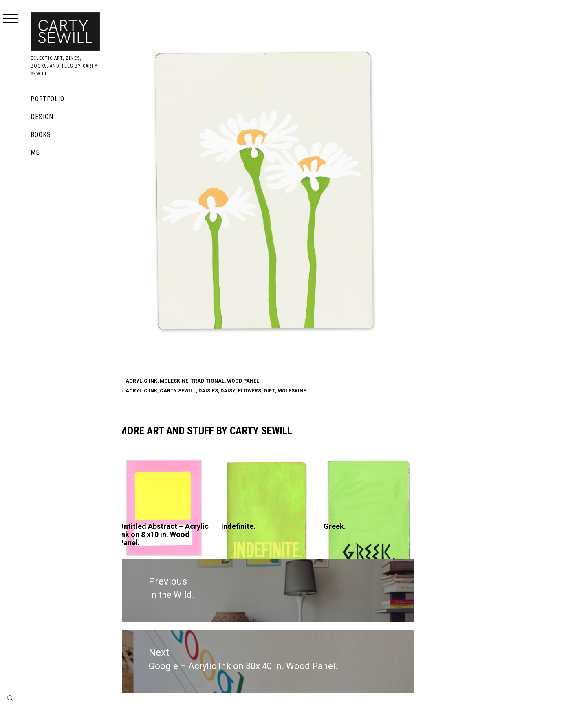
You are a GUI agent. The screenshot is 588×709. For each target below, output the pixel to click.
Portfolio (47, 99)
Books (41, 135)
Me (35, 153)
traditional (217, 381)
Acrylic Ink (151, 381)
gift (279, 391)
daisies (218, 391)
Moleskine (183, 381)
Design (42, 117)
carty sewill (187, 391)
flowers (259, 391)
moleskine (301, 391)
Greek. (340, 526)
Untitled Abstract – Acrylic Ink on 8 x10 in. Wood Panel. (166, 534)
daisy (237, 391)
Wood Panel (252, 381)
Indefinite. (246, 526)
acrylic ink (151, 391)
